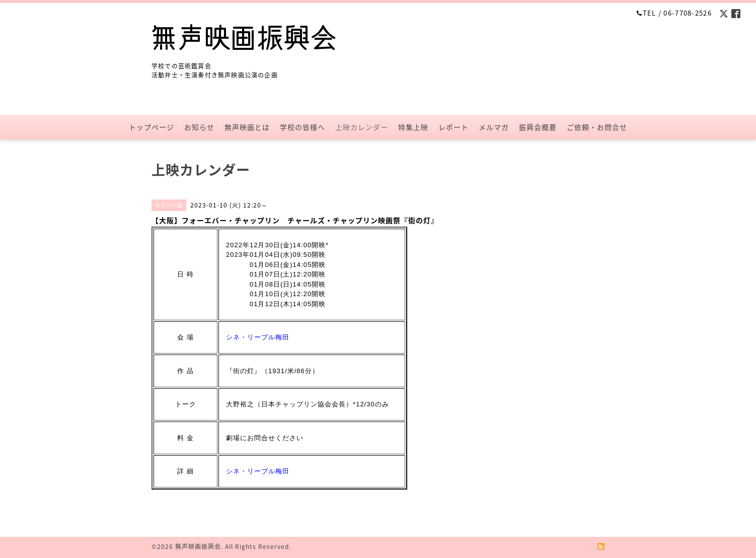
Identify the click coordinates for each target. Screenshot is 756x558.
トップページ (152, 127)
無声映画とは (247, 127)
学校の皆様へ (303, 127)
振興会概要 (538, 127)
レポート (453, 127)
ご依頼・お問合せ (597, 127)
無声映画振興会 (198, 546)
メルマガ (494, 127)
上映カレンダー (362, 127)
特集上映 (413, 127)
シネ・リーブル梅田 (258, 337)
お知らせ (199, 127)
